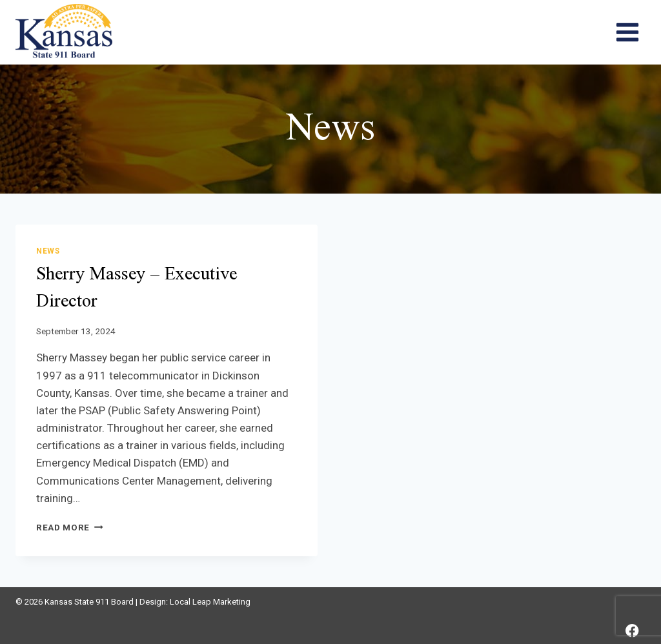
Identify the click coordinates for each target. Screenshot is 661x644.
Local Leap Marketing (210, 602)
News (48, 251)
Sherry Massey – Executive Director (137, 288)
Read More (70, 527)
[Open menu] (627, 32)
